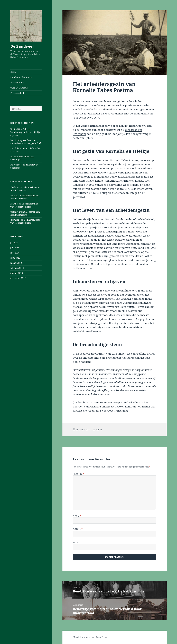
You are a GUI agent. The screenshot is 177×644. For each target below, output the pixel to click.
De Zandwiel (22, 46)
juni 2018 (15, 248)
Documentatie (17, 82)
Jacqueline (15, 220)
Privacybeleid (17, 93)
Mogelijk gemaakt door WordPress (90, 637)
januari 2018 (17, 273)
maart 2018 (16, 263)
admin (99, 430)
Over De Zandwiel (19, 88)
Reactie (78, 474)
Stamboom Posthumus (21, 77)
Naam (77, 516)
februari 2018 (17, 268)
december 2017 (18, 278)
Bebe (13, 196)
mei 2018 (15, 253)
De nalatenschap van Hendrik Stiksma (25, 189)
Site (75, 542)
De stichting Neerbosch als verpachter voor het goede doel (26, 142)
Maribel (14, 204)
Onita (13, 212)
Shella (13, 187)
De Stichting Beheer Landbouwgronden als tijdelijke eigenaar (26, 132)
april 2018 (15, 258)
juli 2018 (14, 243)
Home (13, 72)
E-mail (78, 529)
